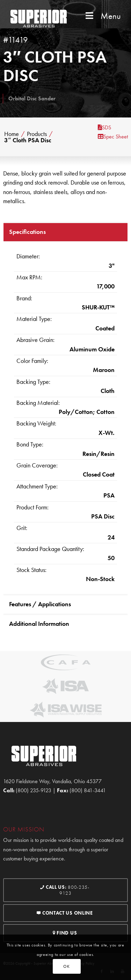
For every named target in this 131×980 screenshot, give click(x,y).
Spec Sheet (113, 137)
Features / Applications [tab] (40, 604)
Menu (102, 16)
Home (12, 134)
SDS (104, 127)
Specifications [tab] (27, 232)
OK (66, 966)
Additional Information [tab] (39, 624)
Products (37, 134)
